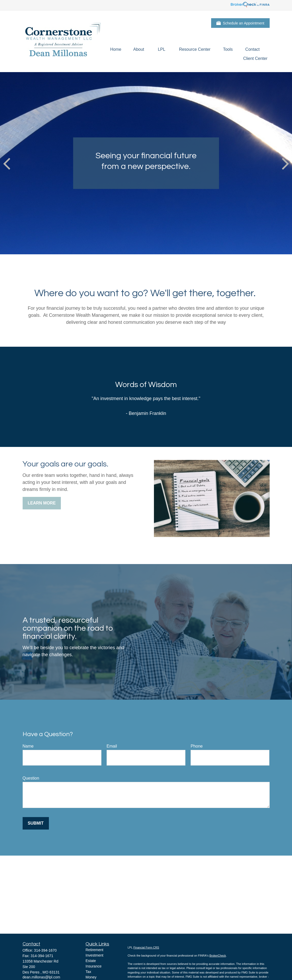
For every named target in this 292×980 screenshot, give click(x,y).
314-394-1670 (45, 950)
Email (112, 746)
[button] (116, 49)
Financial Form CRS (146, 947)
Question (31, 778)
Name (28, 746)
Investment (94, 955)
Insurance (93, 966)
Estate (91, 961)
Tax (88, 972)
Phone (197, 746)
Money (91, 977)
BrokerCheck (218, 956)
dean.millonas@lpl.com (41, 977)
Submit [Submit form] (36, 823)
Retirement (94, 950)
